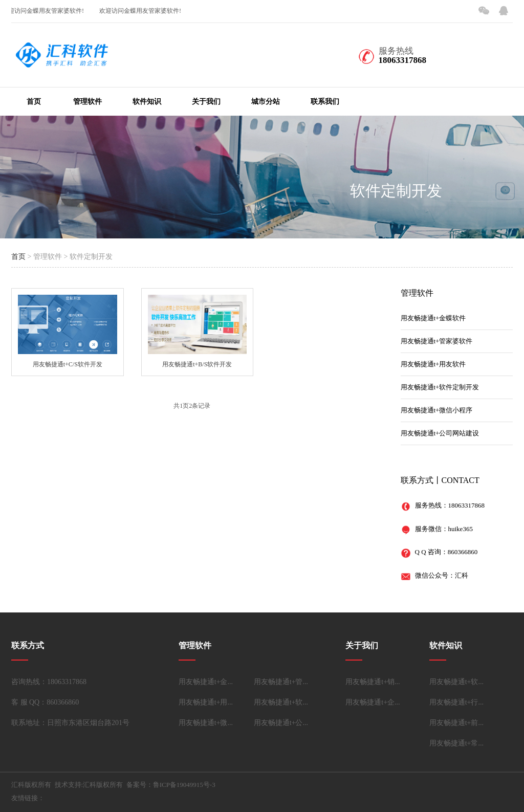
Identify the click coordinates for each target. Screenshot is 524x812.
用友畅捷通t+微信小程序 (437, 410)
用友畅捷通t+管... (281, 682)
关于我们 (206, 102)
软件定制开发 (396, 191)
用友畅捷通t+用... (206, 702)
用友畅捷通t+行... (456, 702)
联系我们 (325, 102)
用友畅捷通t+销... (373, 682)
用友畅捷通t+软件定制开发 (440, 387)
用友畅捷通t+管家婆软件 (437, 341)
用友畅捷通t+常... (456, 743)
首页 (34, 102)
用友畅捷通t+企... (373, 702)
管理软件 (88, 102)
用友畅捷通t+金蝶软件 (433, 318)
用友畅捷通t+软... (281, 702)
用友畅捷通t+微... (206, 723)
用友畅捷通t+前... (456, 723)
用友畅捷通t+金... (206, 682)
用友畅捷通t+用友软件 (433, 364)
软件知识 (147, 102)
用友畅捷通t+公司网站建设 (440, 433)
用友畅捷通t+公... (281, 723)
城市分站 (266, 102)
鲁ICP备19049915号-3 (184, 785)
